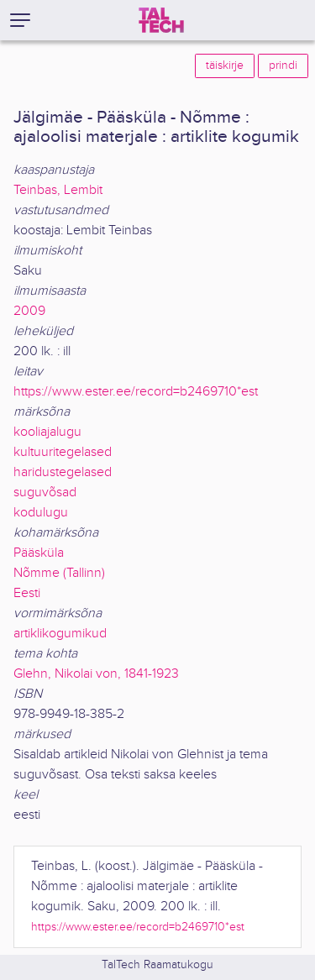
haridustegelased (63, 472)
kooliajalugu (47, 432)
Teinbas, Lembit (58, 190)
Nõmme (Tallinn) (59, 573)
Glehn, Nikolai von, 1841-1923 (96, 674)
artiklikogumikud (60, 634)
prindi (283, 66)
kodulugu (41, 513)
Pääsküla (39, 553)
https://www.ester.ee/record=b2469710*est (136, 392)
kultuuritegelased (63, 452)
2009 (29, 311)
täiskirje (225, 66)
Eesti (27, 593)
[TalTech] (161, 20)
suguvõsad (45, 493)
